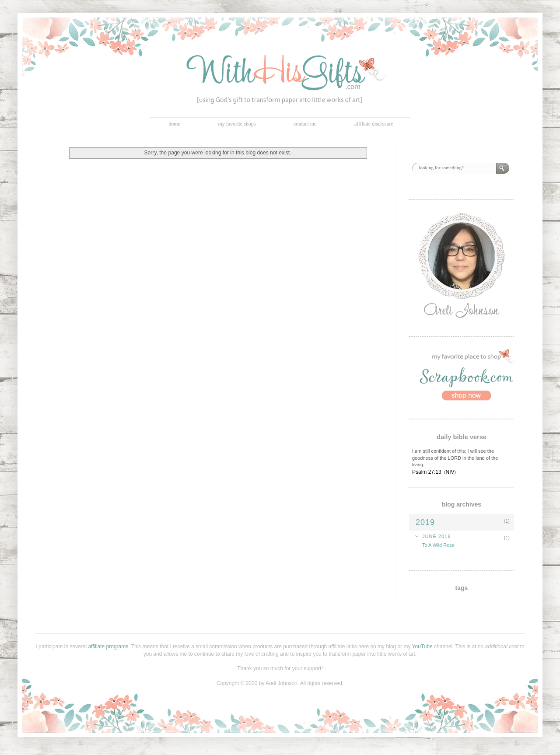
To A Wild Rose (438, 545)
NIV (450, 472)
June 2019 (436, 536)
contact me (305, 124)
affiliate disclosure (374, 124)
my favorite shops (237, 124)
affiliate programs (108, 647)
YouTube (422, 647)
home (174, 124)
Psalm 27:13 (427, 472)
